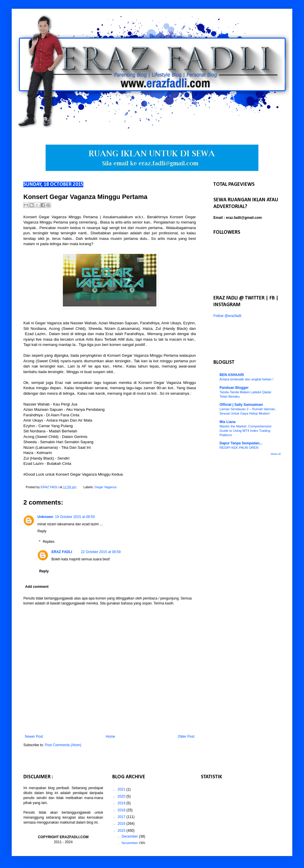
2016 (122, 824)
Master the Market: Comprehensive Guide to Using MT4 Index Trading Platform (246, 431)
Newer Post (34, 737)
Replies (49, 542)
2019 (122, 803)
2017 (122, 817)
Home (110, 737)
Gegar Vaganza (105, 487)
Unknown (45, 517)
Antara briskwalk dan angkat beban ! (246, 379)
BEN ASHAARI (232, 375)
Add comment (37, 587)
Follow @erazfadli (227, 316)
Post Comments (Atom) (63, 745)
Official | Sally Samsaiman (241, 405)
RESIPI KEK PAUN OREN (239, 448)
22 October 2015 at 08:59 (101, 552)
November (131, 843)
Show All (275, 454)
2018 (122, 810)
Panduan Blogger (234, 388)
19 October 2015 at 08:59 (75, 517)
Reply (42, 531)
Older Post (186, 737)
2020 (122, 796)
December (131, 836)
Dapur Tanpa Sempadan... (241, 443)
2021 (122, 789)
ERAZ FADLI (62, 552)
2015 (122, 831)
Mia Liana (228, 422)
